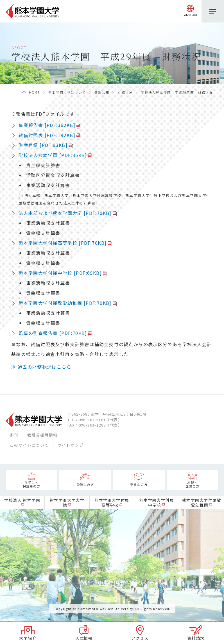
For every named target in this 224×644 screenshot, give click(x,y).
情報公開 (102, 92)
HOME (35, 92)
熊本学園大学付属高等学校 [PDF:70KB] (63, 243)
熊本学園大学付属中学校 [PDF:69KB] (60, 273)
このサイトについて (29, 445)
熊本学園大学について (67, 92)
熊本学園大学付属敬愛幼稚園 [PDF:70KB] (65, 303)
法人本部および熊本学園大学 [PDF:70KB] (65, 213)
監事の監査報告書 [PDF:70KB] (53, 333)
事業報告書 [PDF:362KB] (47, 125)
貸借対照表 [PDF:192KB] (47, 135)
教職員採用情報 (42, 435)
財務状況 (125, 92)
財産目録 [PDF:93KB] (43, 145)
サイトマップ (71, 445)
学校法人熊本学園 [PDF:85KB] (53, 155)
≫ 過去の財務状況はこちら (41, 367)
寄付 (14, 435)
